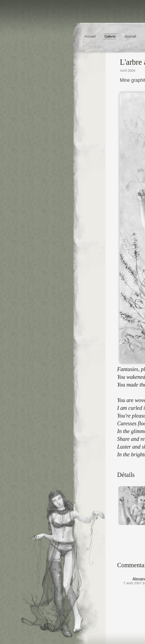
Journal (130, 36)
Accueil (90, 36)
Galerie (110, 36)
